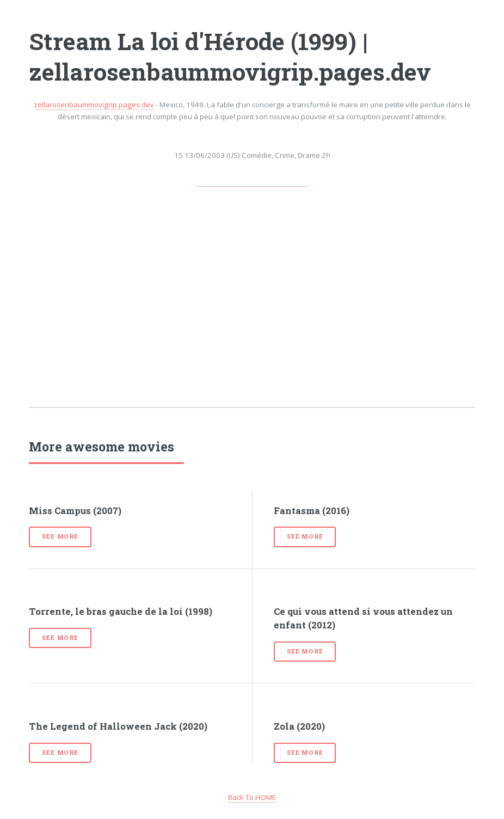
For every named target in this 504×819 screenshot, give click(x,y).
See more (60, 536)
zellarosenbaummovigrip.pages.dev (94, 105)
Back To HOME (252, 797)
